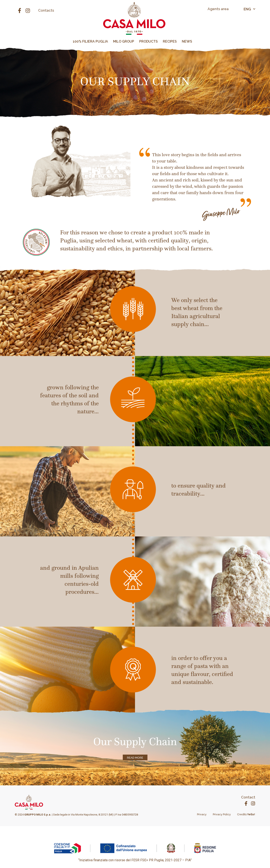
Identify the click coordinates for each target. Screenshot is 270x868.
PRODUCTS (148, 41)
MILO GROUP (124, 41)
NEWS (187, 41)
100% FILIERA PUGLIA (90, 41)
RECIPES (170, 41)
